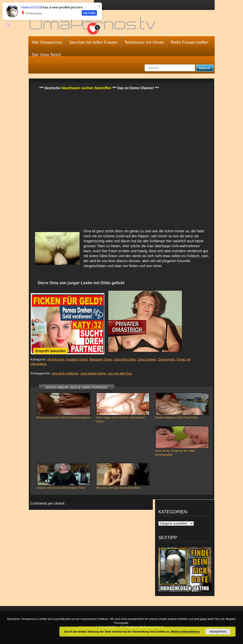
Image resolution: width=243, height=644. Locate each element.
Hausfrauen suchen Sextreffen (86, 88)
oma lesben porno (93, 373)
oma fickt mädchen (65, 373)
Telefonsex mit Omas (144, 42)
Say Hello (89, 13)
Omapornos (166, 359)
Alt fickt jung (56, 359)
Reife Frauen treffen (189, 42)
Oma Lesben (147, 359)
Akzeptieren (218, 632)
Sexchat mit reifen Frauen (93, 42)
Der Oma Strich (46, 55)
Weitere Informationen (185, 632)
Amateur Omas (77, 359)
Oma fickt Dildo (125, 359)
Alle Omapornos (47, 42)
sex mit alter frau (120, 373)
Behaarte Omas (101, 359)
